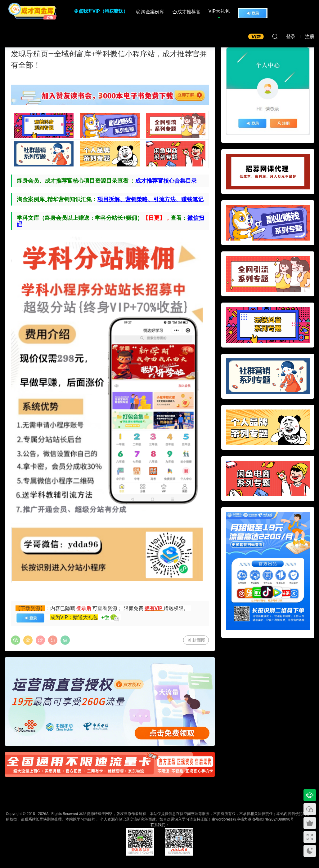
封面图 (196, 640)
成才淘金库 (33, 11)
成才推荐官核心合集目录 (166, 181)
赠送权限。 (176, 608)
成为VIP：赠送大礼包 (74, 617)
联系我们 (158, 825)
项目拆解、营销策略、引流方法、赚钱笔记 (151, 199)
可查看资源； (107, 608)
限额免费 (134, 608)
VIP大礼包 (219, 11)
